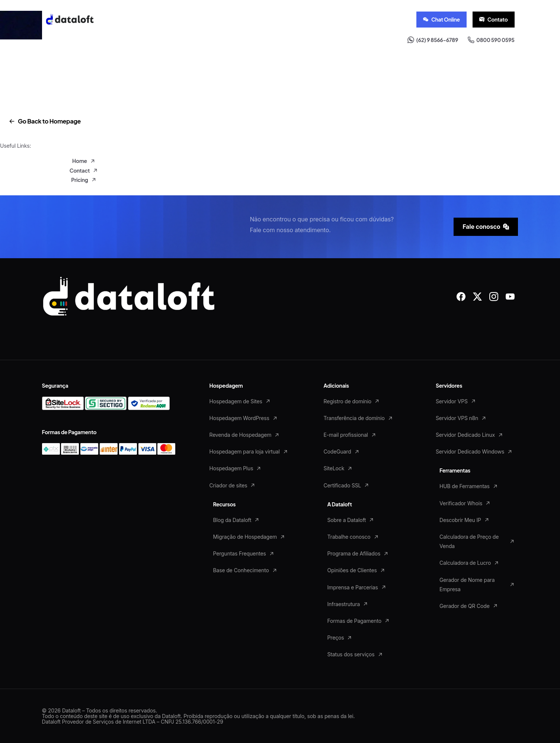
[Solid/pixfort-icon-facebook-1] (461, 296)
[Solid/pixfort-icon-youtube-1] (510, 296)
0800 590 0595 (491, 40)
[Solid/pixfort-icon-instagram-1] (494, 296)
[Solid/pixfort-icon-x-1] (477, 296)
